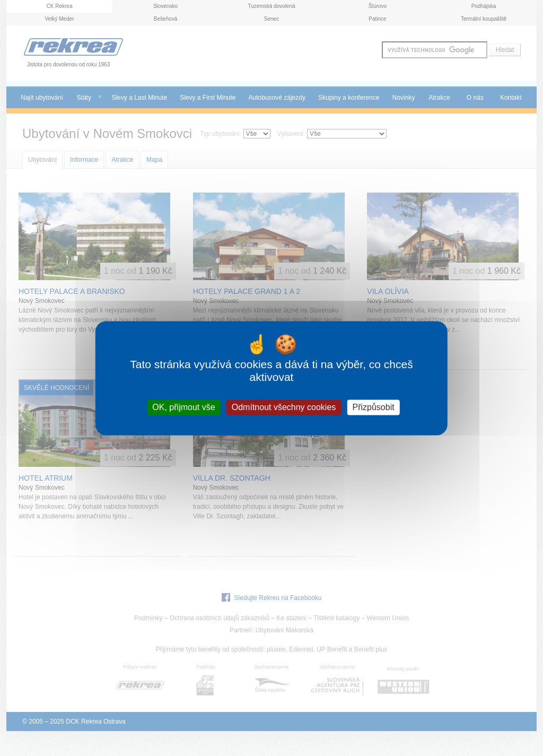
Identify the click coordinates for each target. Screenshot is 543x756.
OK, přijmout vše (183, 407)
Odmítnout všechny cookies (284, 407)
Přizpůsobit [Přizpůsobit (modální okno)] (373, 407)
